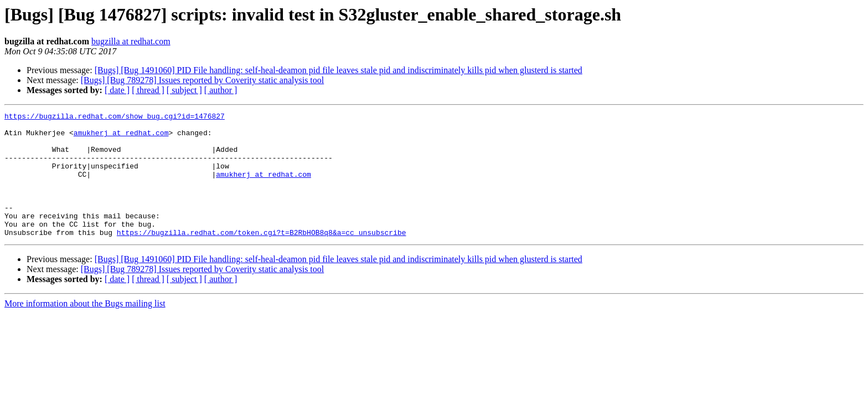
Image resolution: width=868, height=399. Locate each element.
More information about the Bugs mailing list (85, 328)
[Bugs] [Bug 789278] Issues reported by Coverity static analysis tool (203, 80)
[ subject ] (184, 90)
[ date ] (117, 90)
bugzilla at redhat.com (131, 41)
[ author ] (221, 90)
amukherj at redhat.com (121, 137)
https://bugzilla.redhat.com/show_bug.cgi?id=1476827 (115, 117)
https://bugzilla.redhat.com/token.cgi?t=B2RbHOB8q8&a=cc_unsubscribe (262, 257)
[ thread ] (148, 90)
